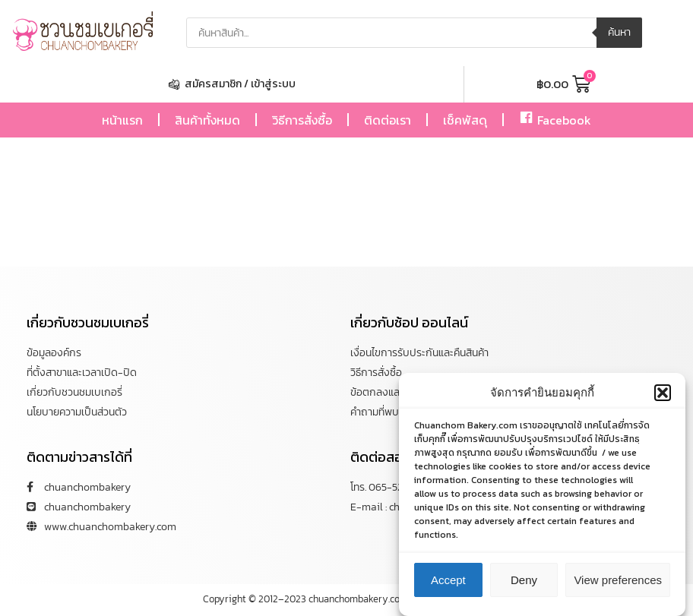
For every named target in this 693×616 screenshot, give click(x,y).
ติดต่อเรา (388, 120)
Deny (524, 580)
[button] (663, 393)
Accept (448, 580)
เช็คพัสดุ (465, 120)
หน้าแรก (122, 120)
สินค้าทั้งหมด (207, 120)
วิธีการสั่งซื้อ (302, 120)
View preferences (618, 580)
